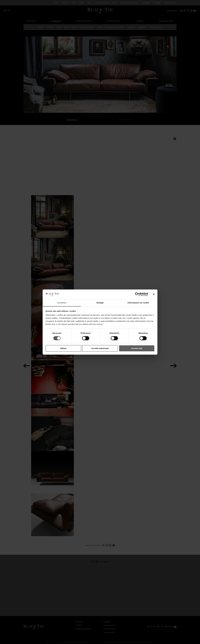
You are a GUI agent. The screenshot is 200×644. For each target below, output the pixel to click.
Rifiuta (63, 348)
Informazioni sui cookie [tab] (138, 303)
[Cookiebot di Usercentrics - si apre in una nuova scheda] (137, 294)
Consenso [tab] (62, 303)
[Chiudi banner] (154, 294)
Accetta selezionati (100, 348)
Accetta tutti (137, 348)
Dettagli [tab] (100, 303)
